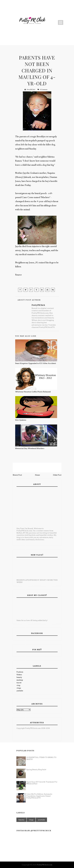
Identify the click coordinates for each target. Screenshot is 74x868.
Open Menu (61, 22)
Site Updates (21, 420)
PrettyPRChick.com (45, 865)
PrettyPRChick (31, 90)
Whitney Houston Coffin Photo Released (33, 392)
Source (18, 275)
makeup (20, 680)
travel (19, 683)
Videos (19, 675)
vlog (18, 685)
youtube (20, 691)
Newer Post (17, 475)
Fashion (20, 672)
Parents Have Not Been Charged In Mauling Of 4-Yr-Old (37, 70)
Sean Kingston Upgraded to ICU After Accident (36, 363)
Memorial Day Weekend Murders (30, 448)
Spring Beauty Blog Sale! (36, 770)
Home (37, 475)
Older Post (57, 475)
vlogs (19, 688)
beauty (19, 677)
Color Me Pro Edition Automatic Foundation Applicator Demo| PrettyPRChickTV (39, 796)
